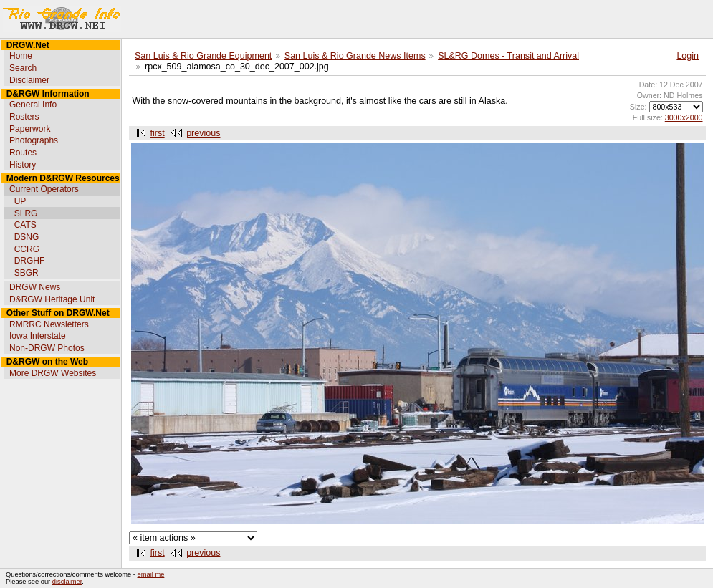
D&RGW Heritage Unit (52, 299)
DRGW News (35, 287)
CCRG (27, 249)
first (158, 133)
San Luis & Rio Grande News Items (355, 56)
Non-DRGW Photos (47, 348)
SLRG (26, 213)
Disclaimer (29, 80)
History (23, 165)
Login (688, 56)
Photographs (34, 140)
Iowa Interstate (38, 336)
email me (151, 574)
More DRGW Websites (53, 373)
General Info (33, 105)
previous (203, 133)
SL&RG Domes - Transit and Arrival (508, 56)
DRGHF (30, 261)
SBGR (27, 273)
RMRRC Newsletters (49, 324)
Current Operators (44, 189)
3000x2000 (684, 117)
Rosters (24, 117)
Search (23, 68)
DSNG (27, 237)
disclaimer (67, 582)
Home (21, 56)
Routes (23, 153)
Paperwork (30, 129)
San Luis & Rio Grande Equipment (203, 56)
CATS (25, 225)
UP (20, 201)
